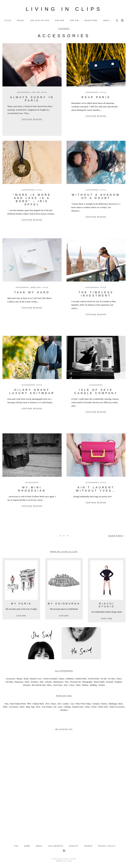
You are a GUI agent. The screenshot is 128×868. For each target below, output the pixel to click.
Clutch (94, 708)
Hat (55, 708)
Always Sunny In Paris (32, 100)
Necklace (64, 711)
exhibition (70, 680)
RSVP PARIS (96, 98)
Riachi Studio (99, 683)
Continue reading (32, 121)
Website (85, 686)
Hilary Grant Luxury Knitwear (32, 392)
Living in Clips (64, 10)
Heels (5, 708)
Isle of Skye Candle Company (96, 392)
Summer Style (78, 708)
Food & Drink (94, 680)
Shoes (49, 686)
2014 (47, 705)
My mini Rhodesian (32, 490)
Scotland (110, 683)
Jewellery (36, 288)
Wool (38, 708)
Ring (28, 708)
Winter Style (103, 708)
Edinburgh (113, 705)
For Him (36, 93)
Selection (27, 686)
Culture (61, 680)
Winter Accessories (117, 708)
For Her (104, 680)
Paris (67, 683)
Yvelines (102, 686)
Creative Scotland (50, 680)
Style (44, 93)
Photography (87, 683)
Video (78, 686)
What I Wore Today (83, 705)
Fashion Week (81, 680)
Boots (121, 705)
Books (26, 680)
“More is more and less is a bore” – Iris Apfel (32, 201)
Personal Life (76, 683)
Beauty (19, 680)
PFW (29, 705)
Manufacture (58, 683)
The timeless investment (96, 295)
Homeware (19, 683)
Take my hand (32, 293)
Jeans (60, 708)
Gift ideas (9, 683)
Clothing (67, 708)
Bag (33, 708)
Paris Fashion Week (18, 705)
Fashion (104, 705)
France (119, 680)
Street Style (58, 686)
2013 (59, 705)
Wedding (93, 686)
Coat (72, 705)
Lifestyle (48, 683)
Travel (72, 686)
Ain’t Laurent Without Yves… (96, 490)
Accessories (24, 93)
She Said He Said (39, 686)
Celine (87, 708)
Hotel (27, 683)
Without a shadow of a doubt (96, 197)
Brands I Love (36, 680)
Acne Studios (47, 708)
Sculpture (118, 683)
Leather (66, 705)
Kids (42, 683)
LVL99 (69, 862)
